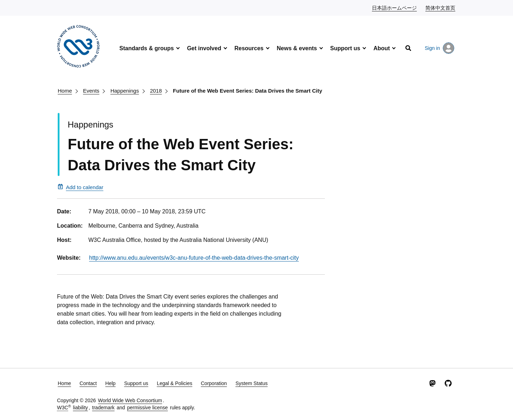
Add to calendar (81, 187)
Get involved (204, 48)
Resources (249, 48)
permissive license (147, 408)
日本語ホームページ (395, 7)
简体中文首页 (441, 7)
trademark (103, 408)
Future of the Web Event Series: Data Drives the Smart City (247, 91)
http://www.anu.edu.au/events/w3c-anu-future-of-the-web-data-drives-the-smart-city (194, 258)
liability (81, 408)
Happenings (125, 91)
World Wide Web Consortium (130, 400)
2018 (156, 91)
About (382, 48)
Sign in (439, 48)
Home (65, 91)
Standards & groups (147, 48)
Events (91, 91)
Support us (345, 48)
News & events (297, 48)
